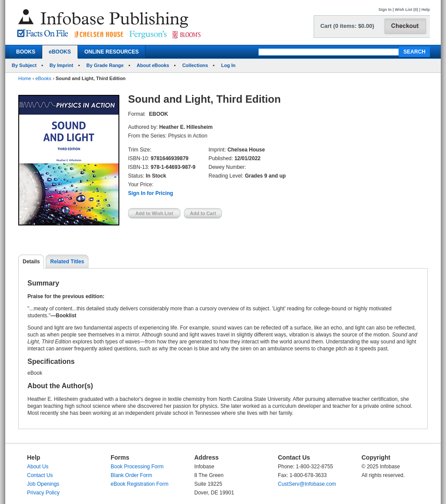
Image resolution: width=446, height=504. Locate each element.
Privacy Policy (43, 493)
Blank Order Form (131, 475)
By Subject (24, 65)
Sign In (385, 10)
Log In (228, 65)
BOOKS (26, 52)
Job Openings (43, 484)
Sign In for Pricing (150, 193)
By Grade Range (105, 65)
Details (31, 262)
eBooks (43, 78)
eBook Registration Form (140, 484)
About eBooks (153, 65)
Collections (195, 65)
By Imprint (61, 65)
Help (426, 10)
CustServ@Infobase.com (307, 484)
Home (25, 78)
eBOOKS (60, 52)
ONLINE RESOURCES (112, 52)
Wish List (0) (407, 10)
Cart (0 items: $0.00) (347, 26)
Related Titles (67, 262)
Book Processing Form (137, 467)
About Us (38, 467)
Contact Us (40, 475)
